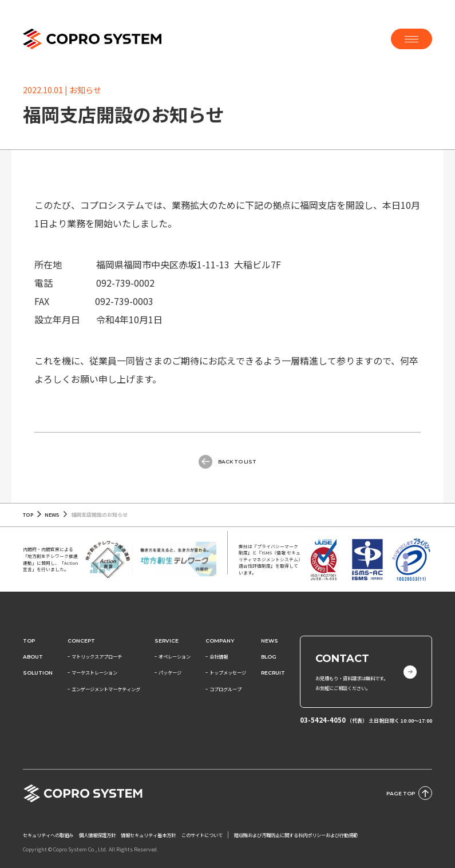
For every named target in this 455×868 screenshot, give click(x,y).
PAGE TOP (409, 793)
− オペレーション (173, 656)
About (33, 657)
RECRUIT (273, 673)
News (270, 641)
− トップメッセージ (226, 672)
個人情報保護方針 (97, 835)
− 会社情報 (217, 656)
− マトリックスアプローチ (95, 656)
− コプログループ (223, 689)
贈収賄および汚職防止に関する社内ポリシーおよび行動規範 (296, 835)
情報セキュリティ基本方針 (148, 835)
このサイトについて (202, 835)
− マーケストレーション (92, 672)
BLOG (269, 657)
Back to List (227, 462)
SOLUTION (38, 673)
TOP (28, 515)
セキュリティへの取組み (48, 835)
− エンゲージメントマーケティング (104, 689)
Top (29, 641)
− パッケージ (168, 672)
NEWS (52, 515)
